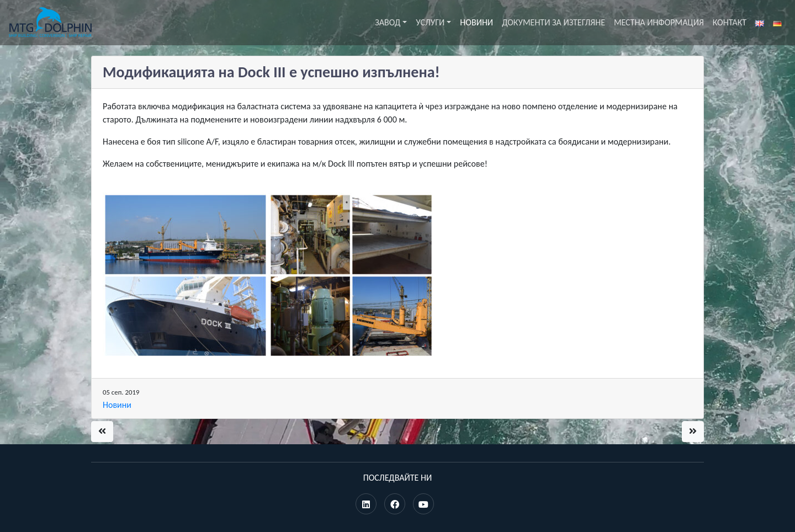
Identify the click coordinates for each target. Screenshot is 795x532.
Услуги (430, 22)
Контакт (730, 22)
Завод (388, 22)
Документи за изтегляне (553, 22)
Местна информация (659, 22)
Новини (476, 22)
